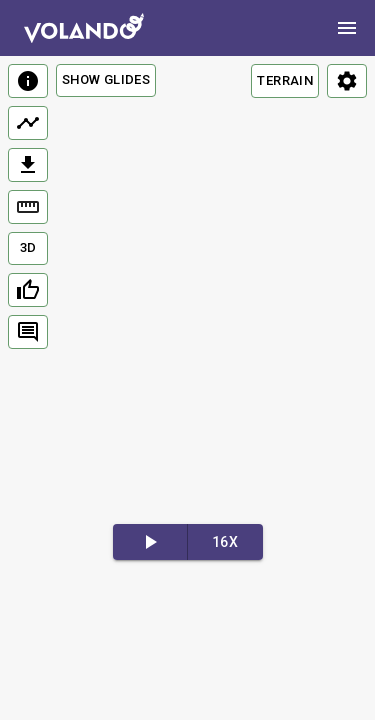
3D (28, 247)
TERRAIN (285, 80)
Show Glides (106, 79)
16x (225, 542)
